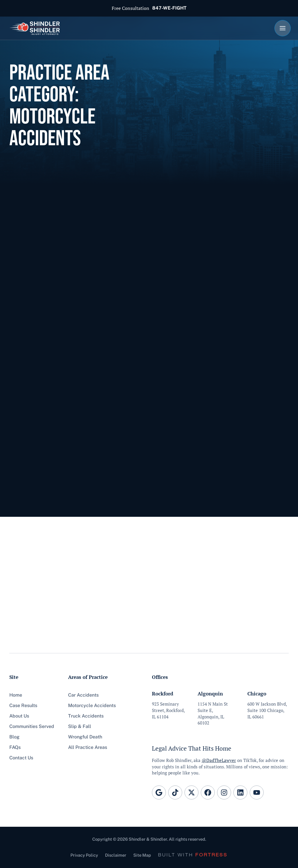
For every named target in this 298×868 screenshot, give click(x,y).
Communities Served (32, 726)
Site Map (142, 855)
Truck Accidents (86, 716)
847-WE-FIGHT (169, 8)
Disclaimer (116, 855)
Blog (14, 737)
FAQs (15, 747)
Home (16, 695)
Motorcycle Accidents (92, 705)
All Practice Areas (88, 747)
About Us (19, 716)
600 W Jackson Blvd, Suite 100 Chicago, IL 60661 (267, 710)
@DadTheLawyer (219, 760)
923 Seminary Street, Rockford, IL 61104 (168, 710)
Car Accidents (83, 695)
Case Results (23, 705)
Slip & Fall (80, 726)
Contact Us (21, 758)
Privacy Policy (84, 855)
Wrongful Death (85, 737)
